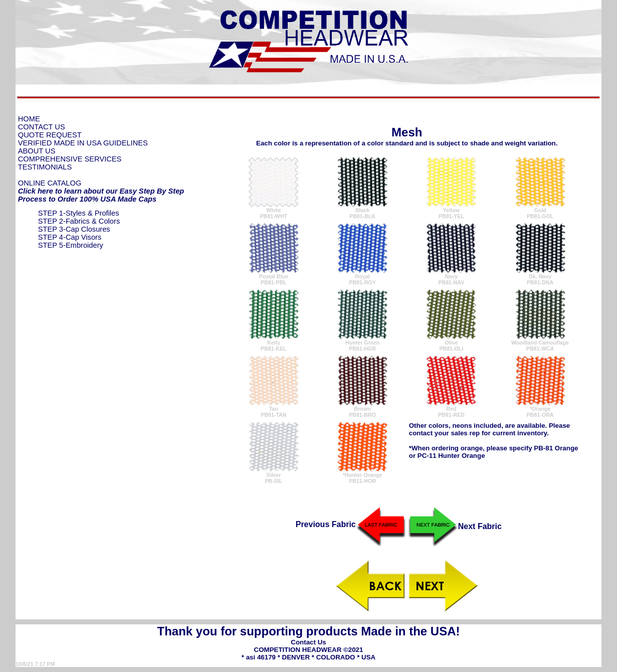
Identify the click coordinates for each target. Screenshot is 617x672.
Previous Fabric (351, 524)
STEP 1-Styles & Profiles (79, 213)
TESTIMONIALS (45, 167)
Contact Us (308, 642)
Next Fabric (455, 526)
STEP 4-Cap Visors (70, 237)
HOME (29, 119)
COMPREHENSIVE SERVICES (70, 159)
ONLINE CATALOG (50, 183)
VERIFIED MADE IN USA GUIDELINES (83, 143)
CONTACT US (42, 127)
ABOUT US (37, 151)
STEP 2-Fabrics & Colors (79, 221)
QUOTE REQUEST (50, 135)
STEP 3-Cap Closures (74, 229)
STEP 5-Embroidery (71, 245)
